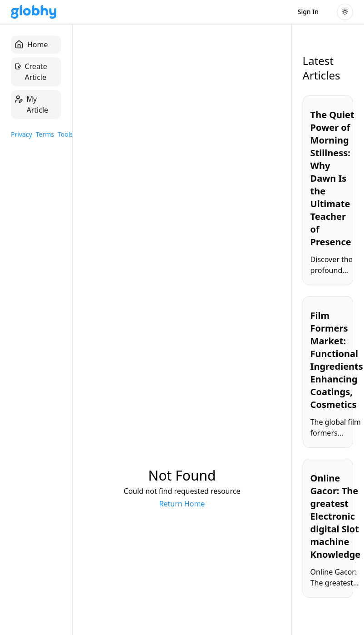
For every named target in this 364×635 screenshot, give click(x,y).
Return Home (182, 504)
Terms (45, 134)
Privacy (22, 134)
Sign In (308, 12)
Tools (65, 134)
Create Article (31, 72)
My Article (31, 104)
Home (31, 45)
